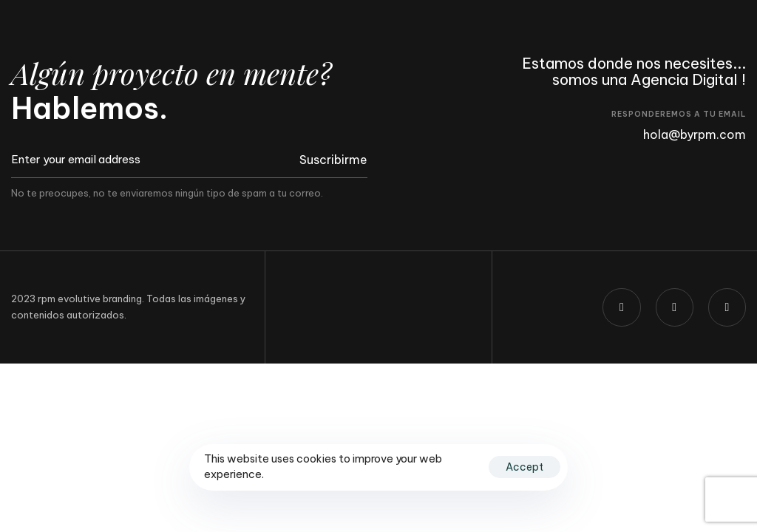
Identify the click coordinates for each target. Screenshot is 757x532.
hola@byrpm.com (695, 134)
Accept (525, 467)
